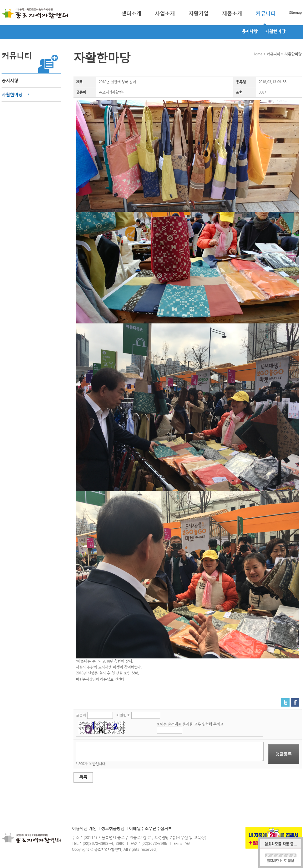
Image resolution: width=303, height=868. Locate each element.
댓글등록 (284, 754)
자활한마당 (275, 32)
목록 (83, 777)
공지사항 (250, 32)
